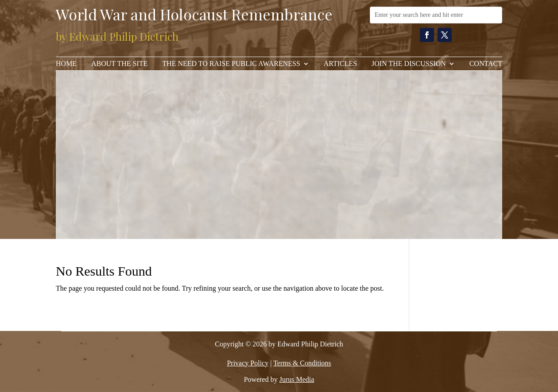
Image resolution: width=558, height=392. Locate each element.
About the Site (119, 64)
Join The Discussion (409, 64)
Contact (486, 64)
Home (66, 64)
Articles (340, 64)
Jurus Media (297, 379)
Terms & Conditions (302, 363)
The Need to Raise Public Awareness (231, 64)
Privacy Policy (248, 363)
